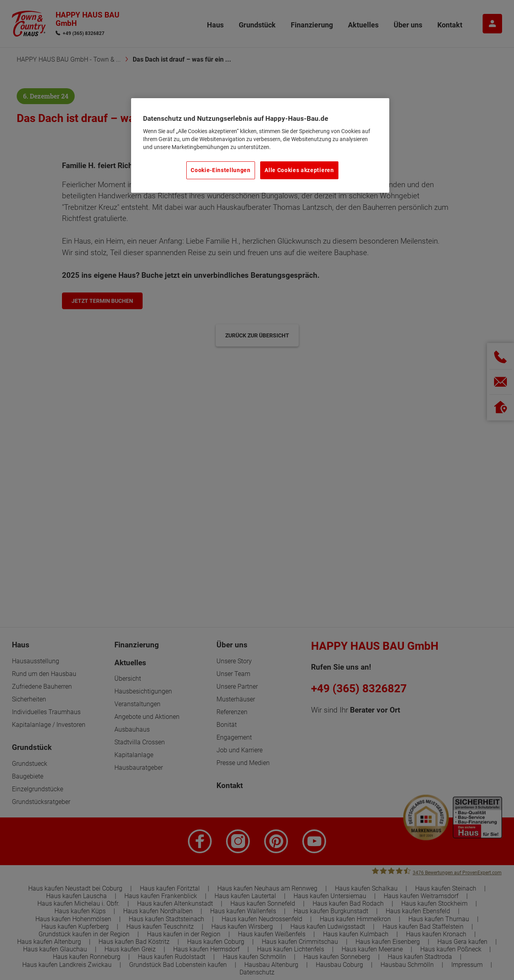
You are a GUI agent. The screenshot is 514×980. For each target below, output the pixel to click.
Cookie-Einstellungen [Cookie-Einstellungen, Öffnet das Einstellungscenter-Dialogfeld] (221, 170)
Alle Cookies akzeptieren (299, 170)
